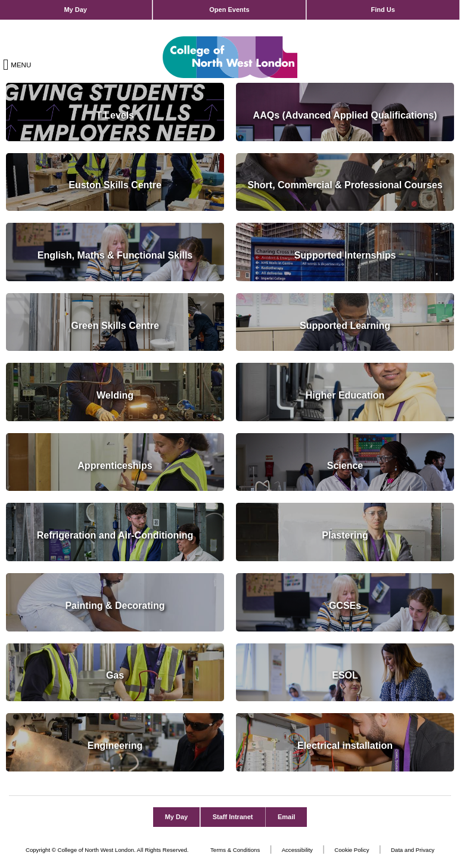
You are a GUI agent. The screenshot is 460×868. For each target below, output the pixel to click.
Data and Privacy (413, 850)
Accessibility (297, 850)
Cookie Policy (352, 850)
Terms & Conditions (235, 850)
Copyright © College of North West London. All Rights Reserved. (107, 850)
